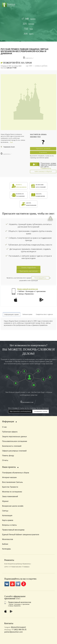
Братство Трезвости (10, 487)
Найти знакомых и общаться (43, 171)
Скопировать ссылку (41, 411)
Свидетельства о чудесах (44, 314)
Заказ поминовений (10, 496)
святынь (28, 24)
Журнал (5, 501)
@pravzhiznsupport (18, 627)
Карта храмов (8, 520)
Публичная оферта (10, 432)
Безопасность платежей (12, 446)
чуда (28, 29)
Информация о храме (12, 314)
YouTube (12, 584)
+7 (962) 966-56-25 (19, 630)
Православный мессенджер (13, 530)
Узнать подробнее (29, 267)
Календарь (7, 549)
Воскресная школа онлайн (13, 506)
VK (7, 584)
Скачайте (9, 596)
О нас (4, 427)
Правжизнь (46, 168)
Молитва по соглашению (12, 492)
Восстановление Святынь (12, 482)
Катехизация (7, 516)
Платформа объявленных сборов (16, 473)
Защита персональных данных (14, 437)
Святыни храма (27, 314)
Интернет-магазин (9, 477)
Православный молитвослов (28, 289)
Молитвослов (8, 539)
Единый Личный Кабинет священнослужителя (21, 535)
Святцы (5, 511)
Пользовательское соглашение (15, 441)
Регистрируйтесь (40, 278)
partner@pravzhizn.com (13, 632)
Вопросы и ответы (9, 525)
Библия (5, 544)
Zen (24, 584)
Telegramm (18, 584)
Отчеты (5, 460)
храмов (29, 19)
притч (28, 34)
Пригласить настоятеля (43, 149)
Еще (11, 142)
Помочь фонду (8, 456)
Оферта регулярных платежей (14, 451)
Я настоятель (43, 152)
